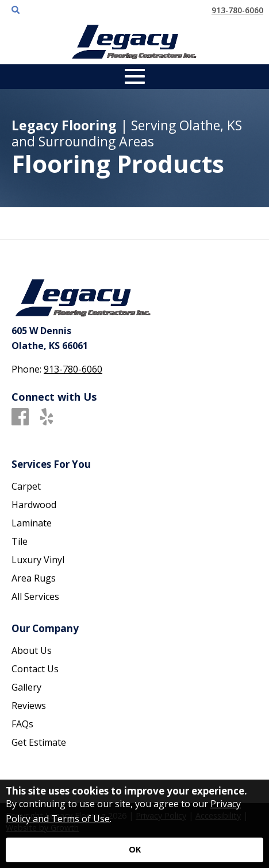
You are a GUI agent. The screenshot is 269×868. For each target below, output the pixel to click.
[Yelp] (47, 417)
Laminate (32, 523)
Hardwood (34, 505)
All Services (35, 596)
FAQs (22, 724)
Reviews (29, 706)
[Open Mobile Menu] (135, 77)
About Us (32, 650)
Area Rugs (34, 578)
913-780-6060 (237, 10)
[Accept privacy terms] (134, 850)
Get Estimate (39, 742)
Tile (20, 541)
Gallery (26, 687)
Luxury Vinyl (38, 560)
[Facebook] (20, 417)
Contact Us (35, 669)
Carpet (26, 486)
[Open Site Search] (16, 11)
